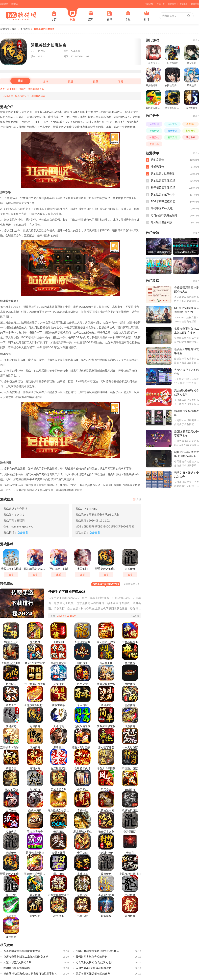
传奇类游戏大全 (36, 89)
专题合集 (149, 4)
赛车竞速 (172, 137)
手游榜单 (183, 4)
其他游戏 (191, 137)
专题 (128, 16)
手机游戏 (25, 29)
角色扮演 (154, 124)
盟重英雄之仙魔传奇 (44, 29)
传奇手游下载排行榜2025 (13, 89)
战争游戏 (191, 131)
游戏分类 (161, 4)
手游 (72, 16)
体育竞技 (154, 137)
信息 (71, 81)
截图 (20, 81)
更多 (196, 40)
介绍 (46, 81)
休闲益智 (172, 124)
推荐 (96, 81)
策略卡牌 (172, 131)
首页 (54, 16)
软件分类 (172, 4)
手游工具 (154, 144)
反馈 (137, 499)
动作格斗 (191, 124)
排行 (147, 16)
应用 (91, 16)
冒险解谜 (154, 131)
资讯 (109, 16)
